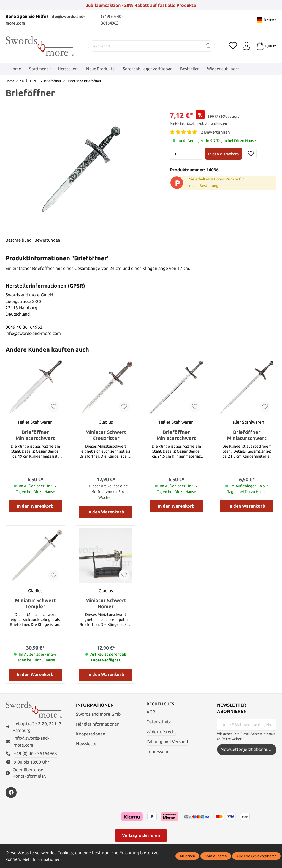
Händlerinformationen (98, 724)
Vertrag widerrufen (141, 836)
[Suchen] (209, 46)
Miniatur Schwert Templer (35, 603)
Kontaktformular (29, 777)
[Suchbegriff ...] (145, 46)
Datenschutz (159, 722)
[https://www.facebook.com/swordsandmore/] (11, 793)
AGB (151, 712)
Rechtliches (161, 704)
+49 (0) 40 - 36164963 (35, 754)
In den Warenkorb (223, 154)
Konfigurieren (216, 856)
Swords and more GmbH (100, 714)
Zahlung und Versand (167, 742)
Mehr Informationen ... (44, 859)
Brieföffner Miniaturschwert (35, 435)
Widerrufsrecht (161, 732)
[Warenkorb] (266, 46)
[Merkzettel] (232, 46)
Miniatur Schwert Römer (106, 603)
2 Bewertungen (216, 132)
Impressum (157, 752)
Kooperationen (91, 734)
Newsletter (87, 744)
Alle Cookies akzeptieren (256, 856)
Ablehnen (187, 856)
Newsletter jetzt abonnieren (248, 749)
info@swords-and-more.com (31, 742)
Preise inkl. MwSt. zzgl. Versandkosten (198, 124)
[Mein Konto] (246, 46)
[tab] (19, 240)
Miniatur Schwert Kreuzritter (106, 435)
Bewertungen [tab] (48, 240)
